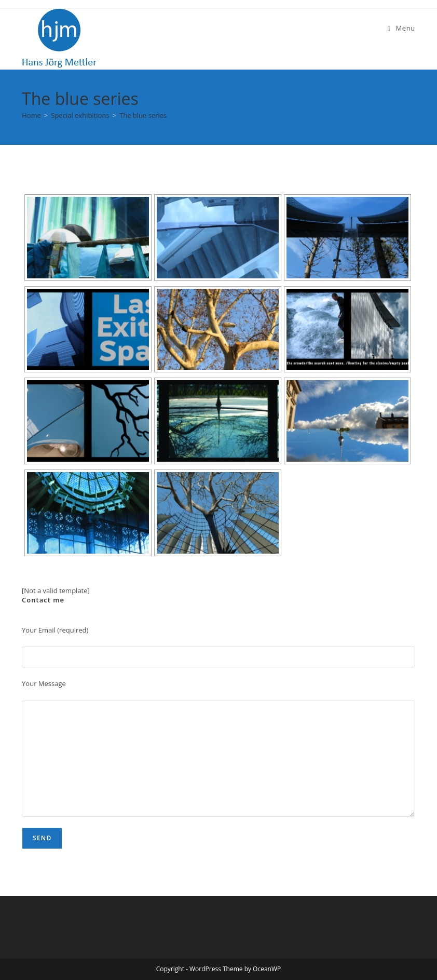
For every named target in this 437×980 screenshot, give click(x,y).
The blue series (143, 115)
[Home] (31, 115)
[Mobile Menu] (401, 28)
